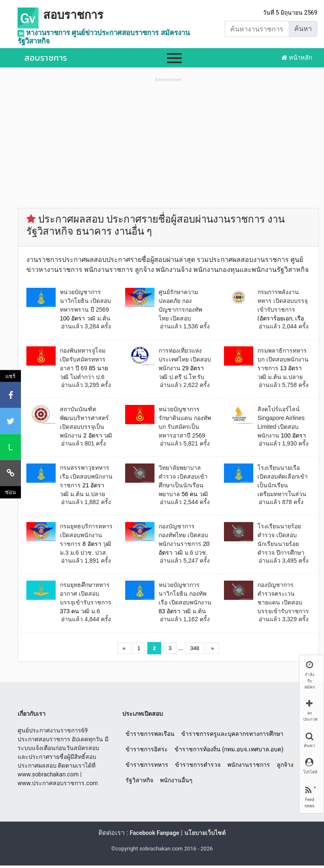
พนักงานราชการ (249, 765)
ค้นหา (303, 29)
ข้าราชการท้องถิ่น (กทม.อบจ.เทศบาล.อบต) (229, 749)
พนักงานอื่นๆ (176, 780)
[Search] (257, 29)
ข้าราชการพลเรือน (150, 734)
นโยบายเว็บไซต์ (205, 833)
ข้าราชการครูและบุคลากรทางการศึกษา (232, 734)
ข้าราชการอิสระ (147, 749)
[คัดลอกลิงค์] (10, 473)
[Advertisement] (168, 143)
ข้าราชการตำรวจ (198, 765)
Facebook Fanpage (154, 833)
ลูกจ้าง (285, 765)
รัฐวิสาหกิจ (139, 780)
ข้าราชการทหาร (147, 765)
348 (195, 648)
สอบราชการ (73, 15)
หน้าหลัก (297, 58)
